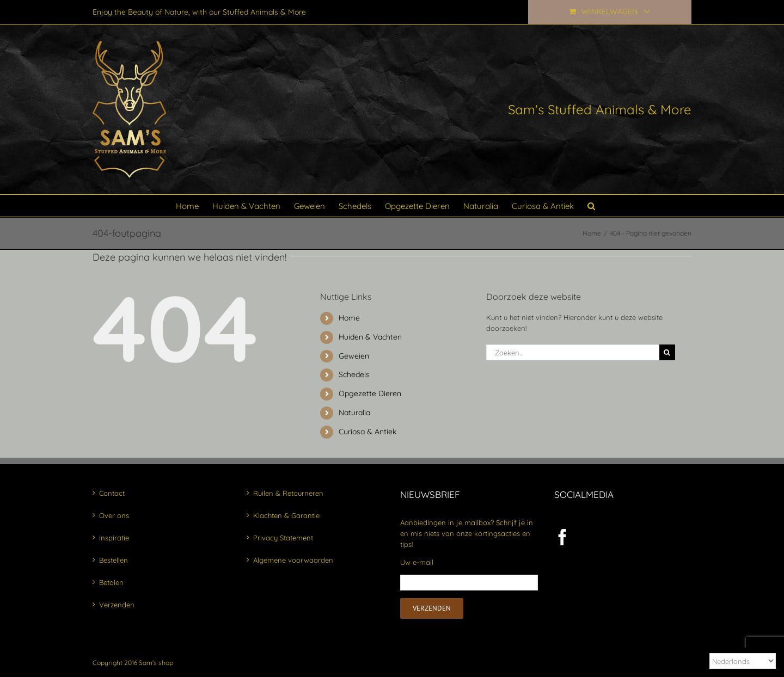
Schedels (354, 374)
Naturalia (354, 413)
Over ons (114, 515)
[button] (591, 206)
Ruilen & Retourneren (288, 493)
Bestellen (114, 560)
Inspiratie (114, 538)
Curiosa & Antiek (367, 432)
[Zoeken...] (573, 352)
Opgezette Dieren (370, 393)
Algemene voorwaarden (293, 560)
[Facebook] (562, 537)
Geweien (354, 356)
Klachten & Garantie (286, 515)
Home (349, 318)
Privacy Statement (283, 538)
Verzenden (117, 605)
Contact (112, 493)
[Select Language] (743, 661)
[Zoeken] (667, 352)
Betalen (111, 582)
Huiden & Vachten (370, 337)
